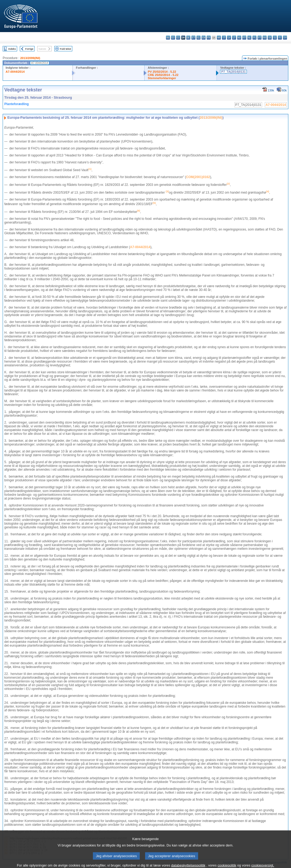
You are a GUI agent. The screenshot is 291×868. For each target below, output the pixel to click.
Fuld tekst (66, 49)
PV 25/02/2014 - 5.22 (162, 72)
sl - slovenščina (275, 38)
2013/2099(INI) (30, 58)
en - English (204, 38)
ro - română (265, 38)
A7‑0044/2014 (140, 247)
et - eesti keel (193, 38)
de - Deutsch (188, 38)
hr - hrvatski (219, 38)
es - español (173, 38)
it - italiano (224, 38)
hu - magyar (239, 38)
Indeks (12, 49)
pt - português (260, 38)
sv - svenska (285, 38)
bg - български (168, 38)
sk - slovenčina (270, 38)
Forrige (29, 49)
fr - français (209, 38)
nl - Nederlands (249, 38)
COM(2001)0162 (198, 177)
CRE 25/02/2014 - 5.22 (163, 75)
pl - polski (254, 38)
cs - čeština (178, 38)
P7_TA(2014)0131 (233, 72)
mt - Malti (244, 38)
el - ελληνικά (199, 38)
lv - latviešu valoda (229, 38)
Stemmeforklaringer (162, 78)
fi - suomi (280, 38)
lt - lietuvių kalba (234, 38)
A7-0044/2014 (15, 72)
